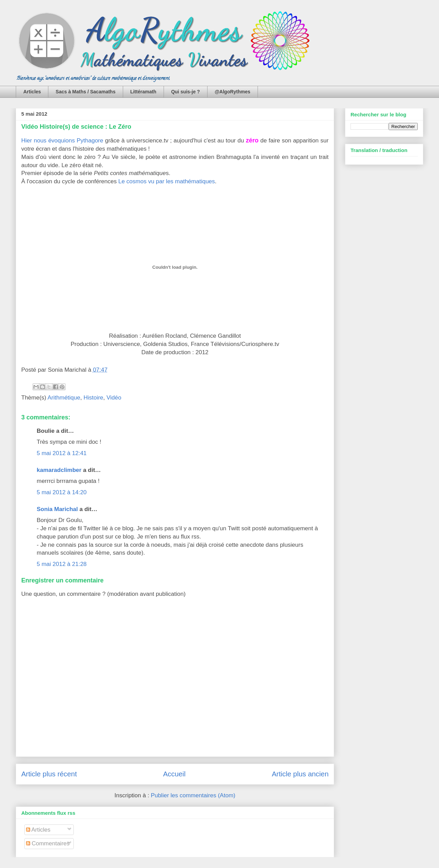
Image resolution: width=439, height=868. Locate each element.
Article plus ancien (300, 774)
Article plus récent (49, 774)
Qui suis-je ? (186, 92)
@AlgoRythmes (233, 92)
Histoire (93, 398)
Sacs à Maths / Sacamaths (85, 92)
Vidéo (114, 398)
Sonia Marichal (57, 509)
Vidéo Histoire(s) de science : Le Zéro (76, 127)
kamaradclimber (59, 470)
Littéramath (143, 92)
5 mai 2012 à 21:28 (62, 564)
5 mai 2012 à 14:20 (62, 492)
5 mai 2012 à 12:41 (62, 453)
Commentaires (48, 843)
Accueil (174, 774)
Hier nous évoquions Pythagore (62, 141)
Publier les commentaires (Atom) (193, 795)
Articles (32, 92)
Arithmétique (64, 398)
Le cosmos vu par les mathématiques (167, 181)
